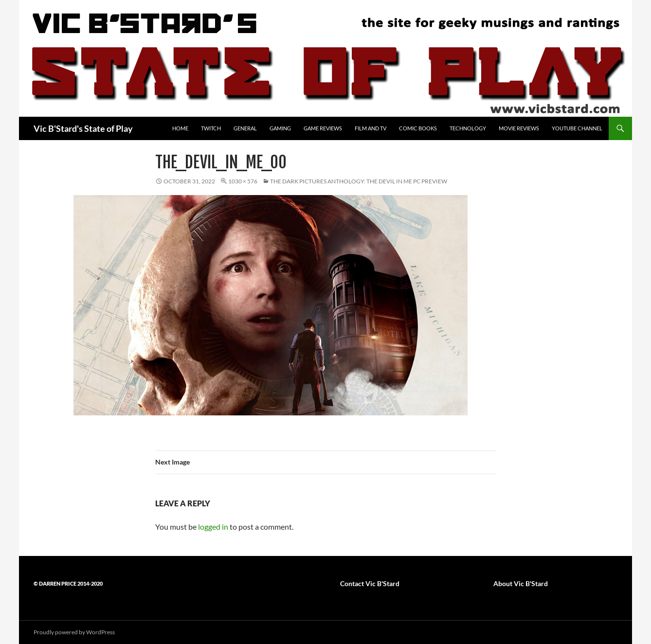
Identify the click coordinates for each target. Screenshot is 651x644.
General (245, 128)
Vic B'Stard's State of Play (83, 128)
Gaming (280, 128)
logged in (213, 527)
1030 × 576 (243, 181)
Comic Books (418, 128)
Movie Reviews (519, 128)
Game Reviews (323, 128)
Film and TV (371, 128)
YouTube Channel (577, 128)
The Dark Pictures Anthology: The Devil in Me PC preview (359, 181)
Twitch (211, 128)
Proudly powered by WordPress (74, 632)
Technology (468, 128)
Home (180, 128)
